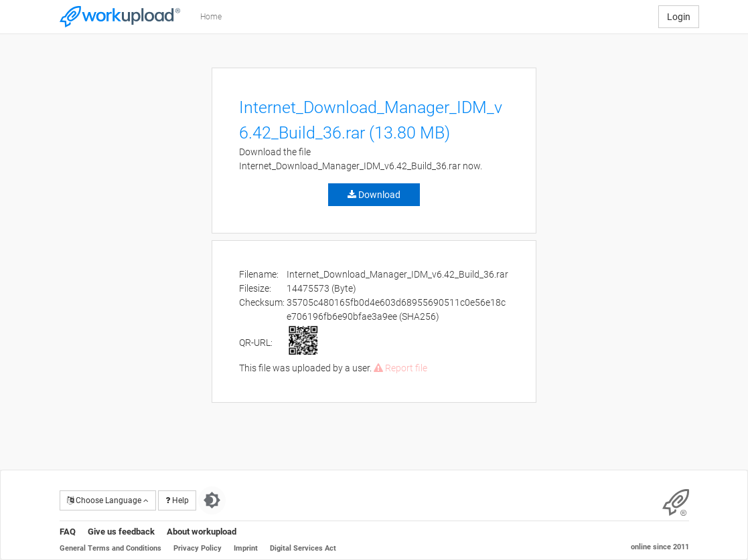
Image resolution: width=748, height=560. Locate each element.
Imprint (246, 548)
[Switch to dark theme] (212, 500)
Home (211, 17)
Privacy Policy (198, 548)
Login (679, 17)
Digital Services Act (303, 548)
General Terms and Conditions (110, 548)
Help (177, 500)
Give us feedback (121, 532)
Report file (400, 368)
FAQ (68, 532)
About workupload (202, 532)
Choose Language (108, 500)
